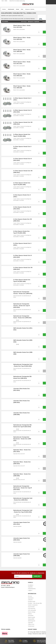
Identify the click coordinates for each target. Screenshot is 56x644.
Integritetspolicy (32, 589)
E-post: (3, 587)
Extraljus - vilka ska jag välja (35, 603)
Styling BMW (31, 619)
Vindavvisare (31, 626)
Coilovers (30, 600)
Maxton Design (32, 612)
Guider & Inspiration (33, 605)
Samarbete (31, 616)
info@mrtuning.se (10, 587)
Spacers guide (32, 617)
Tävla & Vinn (31, 624)
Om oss (30, 596)
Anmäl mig (37, 576)
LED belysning (32, 608)
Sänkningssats (32, 621)
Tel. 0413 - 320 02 (6, 585)
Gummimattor (31, 607)
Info (48, 56)
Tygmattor (30, 623)
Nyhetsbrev (31, 598)
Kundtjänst (31, 585)
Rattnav (30, 614)
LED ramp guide (32, 610)
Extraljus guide (32, 601)
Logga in (30, 590)
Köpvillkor (30, 587)
